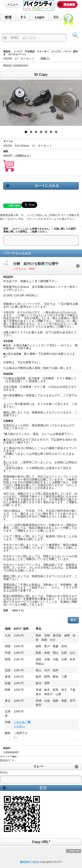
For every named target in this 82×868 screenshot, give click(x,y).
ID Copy (41, 75)
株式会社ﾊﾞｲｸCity (30, 862)
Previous (7, 103)
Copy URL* (41, 842)
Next (75, 103)
